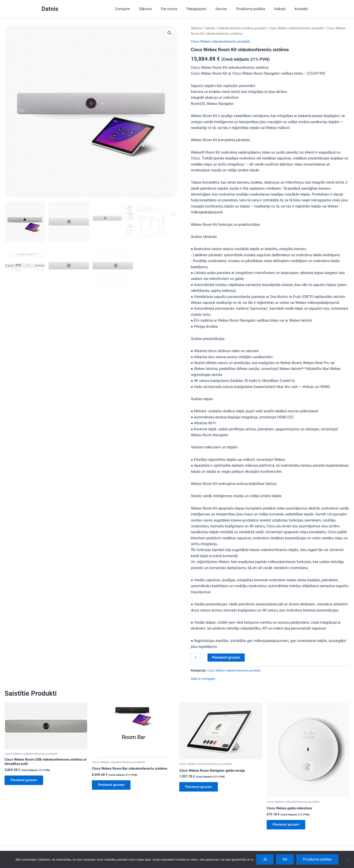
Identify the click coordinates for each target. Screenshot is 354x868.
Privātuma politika (255, 9)
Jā (265, 859)
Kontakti (302, 9)
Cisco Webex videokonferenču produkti (302, 28)
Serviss (228, 9)
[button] (169, 33)
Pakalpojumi (205, 9)
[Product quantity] (197, 658)
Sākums (157, 9)
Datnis (50, 9)
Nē (285, 859)
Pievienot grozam (226, 657)
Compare (136, 9)
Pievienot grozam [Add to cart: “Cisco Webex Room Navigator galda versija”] (200, 788)
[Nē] (348, 859)
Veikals (283, 9)
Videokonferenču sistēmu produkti (245, 28)
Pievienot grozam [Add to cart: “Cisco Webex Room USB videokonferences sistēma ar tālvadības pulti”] (25, 781)
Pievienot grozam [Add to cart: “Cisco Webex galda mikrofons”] (288, 825)
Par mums (179, 9)
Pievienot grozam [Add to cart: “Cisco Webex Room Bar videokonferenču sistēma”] (113, 786)
